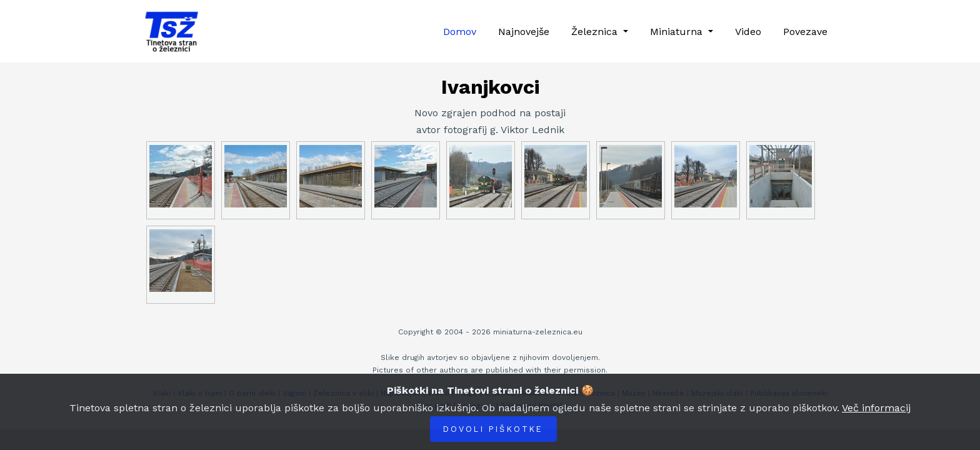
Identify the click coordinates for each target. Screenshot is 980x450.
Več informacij (876, 408)
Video (748, 32)
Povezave (805, 32)
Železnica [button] (596, 32)
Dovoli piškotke (493, 429)
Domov (460, 32)
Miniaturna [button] (678, 32)
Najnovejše (524, 32)
